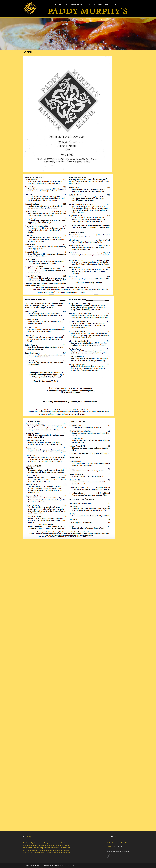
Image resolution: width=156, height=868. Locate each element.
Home (54, 4)
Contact (114, 4)
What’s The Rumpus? (74, 4)
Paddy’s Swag (103, 4)
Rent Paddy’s (90, 4)
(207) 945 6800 (117, 847)
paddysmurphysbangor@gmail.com (118, 851)
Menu (61, 4)
